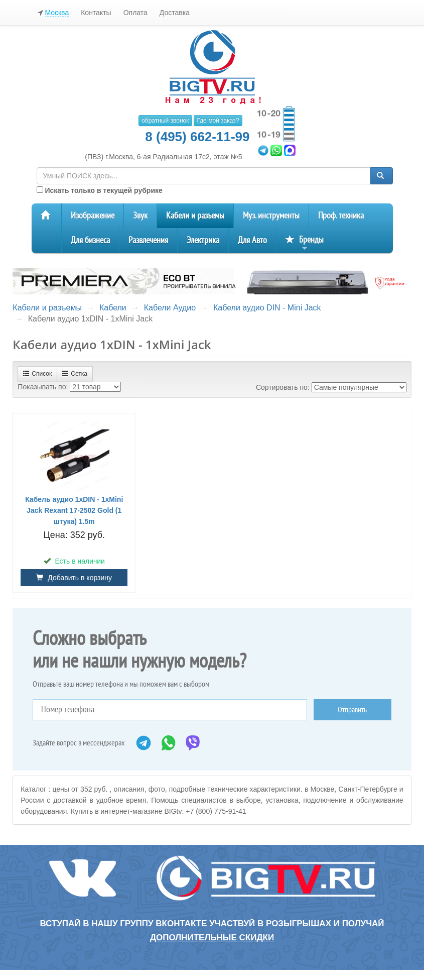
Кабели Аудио (170, 308)
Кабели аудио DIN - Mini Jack (267, 308)
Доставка (175, 13)
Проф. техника (341, 216)
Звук (140, 216)
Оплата (135, 13)
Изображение (93, 216)
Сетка (75, 374)
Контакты (96, 13)
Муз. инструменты (271, 216)
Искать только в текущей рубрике (100, 190)
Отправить (352, 710)
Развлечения (148, 240)
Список (37, 374)
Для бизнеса (90, 240)
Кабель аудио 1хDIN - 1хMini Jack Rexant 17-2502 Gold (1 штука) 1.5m (74, 510)
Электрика (203, 240)
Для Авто (252, 240)
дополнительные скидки (212, 938)
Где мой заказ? (218, 121)
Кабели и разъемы (195, 216)
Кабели (113, 308)
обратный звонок (165, 121)
